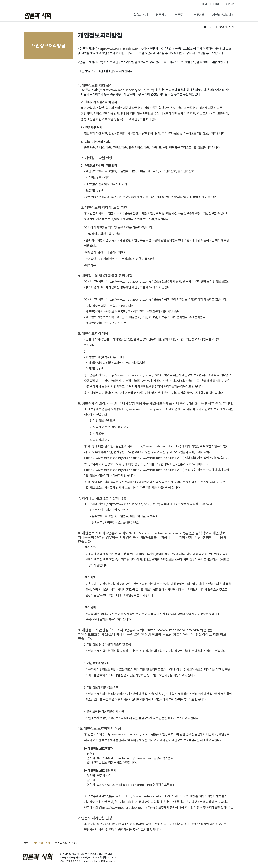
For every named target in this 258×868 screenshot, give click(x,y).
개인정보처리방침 (223, 15)
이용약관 (26, 843)
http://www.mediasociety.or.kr (120, 49)
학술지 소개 (141, 15)
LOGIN (217, 4)
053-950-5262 (73, 861)
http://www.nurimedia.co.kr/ (154, 458)
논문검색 (199, 15)
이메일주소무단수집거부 (68, 843)
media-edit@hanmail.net (135, 758)
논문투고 (180, 15)
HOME (205, 4)
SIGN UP (230, 4)
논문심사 (161, 15)
